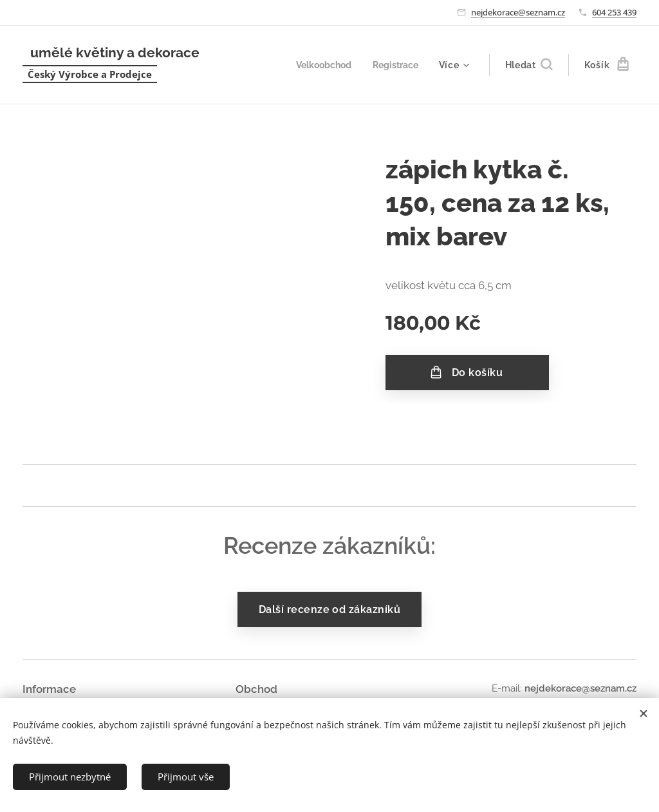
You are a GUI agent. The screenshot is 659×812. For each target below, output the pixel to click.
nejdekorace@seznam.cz (518, 12)
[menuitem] (321, 65)
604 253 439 (614, 12)
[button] (529, 65)
